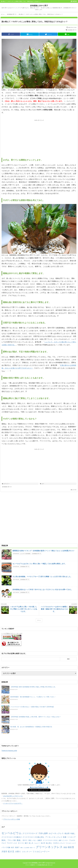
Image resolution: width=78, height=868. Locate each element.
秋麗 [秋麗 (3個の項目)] (65, 837)
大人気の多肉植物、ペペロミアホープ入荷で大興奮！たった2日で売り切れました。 (42, 577)
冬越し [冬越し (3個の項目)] (73, 833)
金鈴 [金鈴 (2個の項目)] (60, 840)
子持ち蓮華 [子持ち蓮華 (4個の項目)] (43, 833)
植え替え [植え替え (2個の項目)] (49, 843)
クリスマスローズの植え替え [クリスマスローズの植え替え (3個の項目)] (33, 837)
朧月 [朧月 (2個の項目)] (26, 843)
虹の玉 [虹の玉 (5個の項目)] (11, 851)
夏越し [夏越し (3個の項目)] (19, 840)
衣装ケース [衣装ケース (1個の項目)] (32, 848)
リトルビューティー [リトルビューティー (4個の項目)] (41, 852)
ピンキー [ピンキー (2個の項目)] (65, 840)
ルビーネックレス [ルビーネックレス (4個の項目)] (56, 833)
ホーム (39, 620)
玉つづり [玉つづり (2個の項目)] (21, 843)
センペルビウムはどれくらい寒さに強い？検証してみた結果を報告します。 (39, 564)
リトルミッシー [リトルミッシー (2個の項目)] (71, 843)
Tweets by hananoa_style (9, 751)
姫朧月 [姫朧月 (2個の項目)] (40, 840)
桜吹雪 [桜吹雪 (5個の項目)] (71, 847)
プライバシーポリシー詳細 (11, 819)
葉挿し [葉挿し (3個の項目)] (4, 840)
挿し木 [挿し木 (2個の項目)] (31, 843)
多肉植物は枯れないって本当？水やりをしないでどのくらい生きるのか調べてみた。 (43, 590)
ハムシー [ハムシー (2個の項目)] (37, 843)
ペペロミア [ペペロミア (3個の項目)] (71, 837)
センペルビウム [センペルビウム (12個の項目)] (12, 833)
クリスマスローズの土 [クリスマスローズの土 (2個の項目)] (50, 840)
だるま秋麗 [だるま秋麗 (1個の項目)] (26, 848)
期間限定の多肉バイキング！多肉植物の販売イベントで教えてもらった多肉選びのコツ (43, 551)
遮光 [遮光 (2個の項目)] (30, 840)
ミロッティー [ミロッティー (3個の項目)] (27, 852)
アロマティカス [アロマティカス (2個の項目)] (12, 843)
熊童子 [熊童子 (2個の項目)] (17, 847)
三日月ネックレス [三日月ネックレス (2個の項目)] (59, 843)
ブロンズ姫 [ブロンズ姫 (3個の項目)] (12, 840)
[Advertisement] (39, 15)
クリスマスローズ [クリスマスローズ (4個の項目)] (30, 833)
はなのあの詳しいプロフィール (13, 796)
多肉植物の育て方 (72, 30)
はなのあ (74, 490)
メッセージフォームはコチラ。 (13, 803)
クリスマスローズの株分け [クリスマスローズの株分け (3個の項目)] (12, 837)
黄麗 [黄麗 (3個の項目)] (65, 847)
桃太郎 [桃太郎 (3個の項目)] (67, 833)
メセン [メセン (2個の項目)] (34, 840)
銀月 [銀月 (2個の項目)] (13, 847)
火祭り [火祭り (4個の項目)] (18, 852)
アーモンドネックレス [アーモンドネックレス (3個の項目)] (54, 837)
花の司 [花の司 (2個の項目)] (43, 843)
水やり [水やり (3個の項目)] (25, 840)
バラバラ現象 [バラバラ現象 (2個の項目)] (6, 847)
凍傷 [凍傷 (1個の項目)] (21, 848)
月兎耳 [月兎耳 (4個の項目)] (4, 852)
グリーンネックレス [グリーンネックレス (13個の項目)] (49, 847)
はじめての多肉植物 (25, 554)
